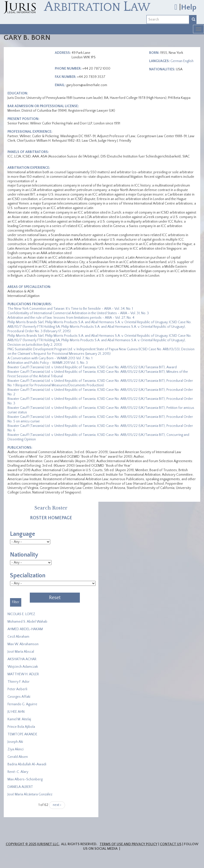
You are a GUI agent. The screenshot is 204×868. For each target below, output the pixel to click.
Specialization (28, 576)
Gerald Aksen (18, 757)
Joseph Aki (15, 742)
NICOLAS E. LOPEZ (21, 614)
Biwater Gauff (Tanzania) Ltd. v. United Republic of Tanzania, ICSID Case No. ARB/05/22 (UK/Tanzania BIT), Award (92, 367)
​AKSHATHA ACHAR (22, 659)
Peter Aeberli (17, 689)
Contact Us (171, 844)
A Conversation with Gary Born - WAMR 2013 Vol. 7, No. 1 (50, 358)
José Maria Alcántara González (30, 794)
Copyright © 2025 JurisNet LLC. (33, 844)
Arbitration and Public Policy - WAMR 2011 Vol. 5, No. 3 (48, 363)
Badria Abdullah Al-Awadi (27, 764)
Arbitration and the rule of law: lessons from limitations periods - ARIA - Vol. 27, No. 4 (71, 318)
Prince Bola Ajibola (21, 727)
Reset (55, 598)
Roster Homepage (51, 518)
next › (57, 805)
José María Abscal (21, 652)
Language (23, 534)
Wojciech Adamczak (23, 667)
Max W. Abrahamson (23, 644)
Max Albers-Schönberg (25, 779)
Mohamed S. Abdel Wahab (27, 622)
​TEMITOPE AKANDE (22, 734)
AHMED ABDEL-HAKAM (25, 629)
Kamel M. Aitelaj (19, 719)
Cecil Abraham (18, 637)
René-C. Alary (18, 772)
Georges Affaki (19, 697)
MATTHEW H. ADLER (23, 674)
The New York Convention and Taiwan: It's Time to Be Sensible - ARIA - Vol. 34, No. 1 (70, 309)
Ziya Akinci (16, 749)
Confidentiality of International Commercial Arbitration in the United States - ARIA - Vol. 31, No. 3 (78, 313)
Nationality (24, 555)
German (176, 61)
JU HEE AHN (16, 712)
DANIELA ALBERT (20, 787)
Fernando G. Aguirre (22, 704)
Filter (16, 602)
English (188, 61)
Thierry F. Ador (19, 682)
